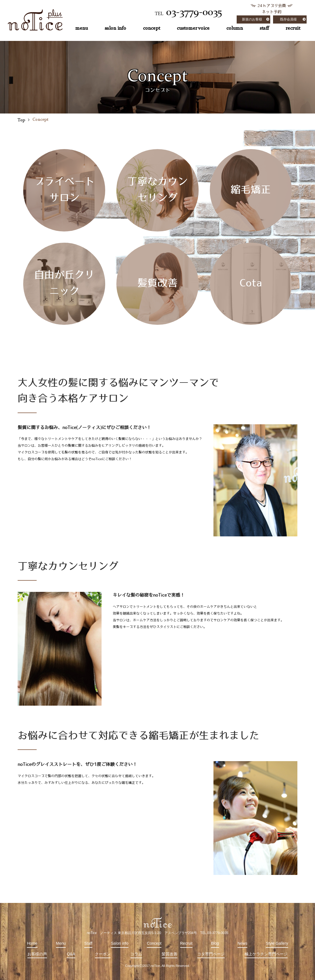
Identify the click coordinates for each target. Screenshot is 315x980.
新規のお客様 (252, 19)
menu (82, 28)
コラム (136, 954)
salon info (115, 28)
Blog (215, 943)
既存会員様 (288, 19)
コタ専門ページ (211, 954)
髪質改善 (170, 954)
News (242, 943)
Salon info (119, 943)
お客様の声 (37, 954)
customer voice (193, 28)
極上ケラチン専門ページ (266, 954)
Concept (154, 943)
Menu (61, 943)
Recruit (186, 943)
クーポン (103, 954)
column (235, 28)
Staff (88, 943)
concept (151, 28)
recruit (293, 28)
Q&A (71, 954)
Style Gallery (277, 943)
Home (32, 943)
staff (264, 28)
